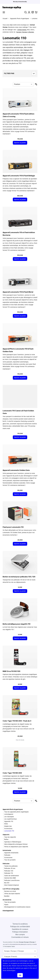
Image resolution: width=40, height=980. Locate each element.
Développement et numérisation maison (17, 907)
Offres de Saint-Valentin (12, 894)
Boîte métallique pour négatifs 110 (17, 624)
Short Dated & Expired (12, 885)
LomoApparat (9, 814)
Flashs (6, 905)
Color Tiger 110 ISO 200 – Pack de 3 (17, 721)
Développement (8, 911)
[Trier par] (23, 84)
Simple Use (8, 826)
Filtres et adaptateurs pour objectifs (16, 847)
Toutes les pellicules (11, 866)
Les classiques (9, 817)
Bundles (7, 896)
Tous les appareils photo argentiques (16, 812)
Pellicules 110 (9, 873)
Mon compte (20, 934)
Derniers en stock (10, 891)
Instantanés (7, 850)
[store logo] (20, 7)
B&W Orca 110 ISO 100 (11, 671)
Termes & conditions (20, 924)
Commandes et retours (20, 937)
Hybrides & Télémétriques (13, 842)
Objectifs (6, 835)
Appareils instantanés (11, 853)
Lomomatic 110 (9, 831)
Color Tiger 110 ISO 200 (12, 773)
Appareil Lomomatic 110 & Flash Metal (18, 292)
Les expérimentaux (11, 819)
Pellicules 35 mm (10, 868)
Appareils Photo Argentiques (20, 18)
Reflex (6, 839)
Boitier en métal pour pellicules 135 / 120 (19, 577)
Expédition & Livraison (20, 929)
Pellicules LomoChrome (12, 880)
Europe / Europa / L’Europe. (25, 32)
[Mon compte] (29, 12)
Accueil (5, 18)
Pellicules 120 (9, 871)
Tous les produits (10, 860)
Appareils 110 (9, 821)
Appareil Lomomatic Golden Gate (16, 470)
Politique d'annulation (20, 932)
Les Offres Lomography (11, 889)
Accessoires (8, 829)
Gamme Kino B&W (10, 878)
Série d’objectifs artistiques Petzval (16, 844)
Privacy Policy (27, 966)
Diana (6, 824)
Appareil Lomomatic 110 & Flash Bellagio (19, 176)
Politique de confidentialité (20, 926)
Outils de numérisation (12, 876)
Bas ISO (7, 883)
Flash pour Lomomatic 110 (13, 527)
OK (20, 975)
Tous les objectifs (10, 837)
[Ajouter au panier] (20, 143)
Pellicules (7, 855)
